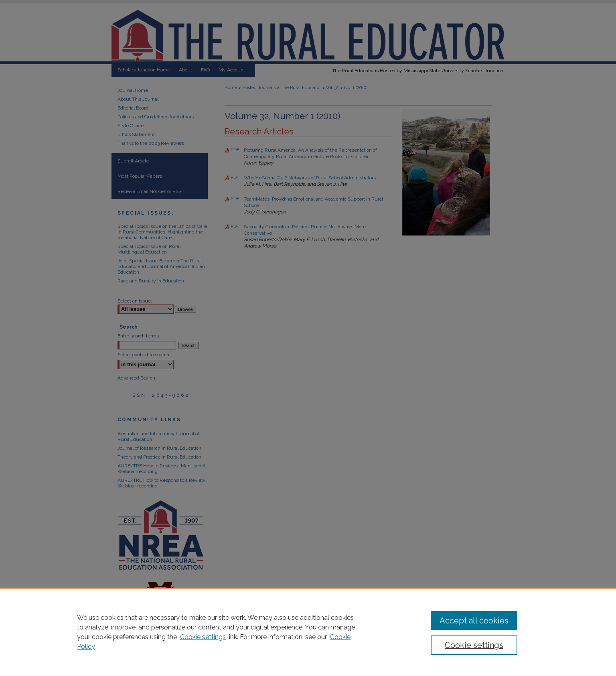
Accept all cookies (474, 621)
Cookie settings (203, 637)
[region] (308, 632)
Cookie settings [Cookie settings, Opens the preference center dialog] (474, 645)
